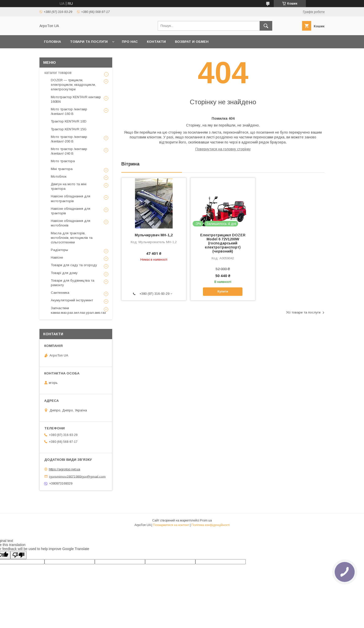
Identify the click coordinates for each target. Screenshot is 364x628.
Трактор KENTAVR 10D (69, 121)
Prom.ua (206, 520)
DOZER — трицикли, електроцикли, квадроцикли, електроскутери (73, 85)
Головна (52, 42)
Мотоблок (59, 176)
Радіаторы (59, 250)
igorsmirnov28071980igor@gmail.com (77, 476)
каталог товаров (58, 73)
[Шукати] (266, 26)
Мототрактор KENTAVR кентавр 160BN (76, 99)
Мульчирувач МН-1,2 (154, 235)
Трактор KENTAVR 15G (69, 129)
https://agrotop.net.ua (64, 469)
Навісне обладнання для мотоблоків (71, 223)
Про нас (130, 42)
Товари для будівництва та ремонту (73, 283)
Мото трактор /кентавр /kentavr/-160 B (69, 111)
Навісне (57, 257)
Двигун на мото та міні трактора (69, 186)
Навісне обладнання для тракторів (71, 211)
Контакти (156, 42)
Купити (223, 291)
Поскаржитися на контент (171, 525)
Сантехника (60, 293)
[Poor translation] (18, 555)
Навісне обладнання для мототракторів (71, 198)
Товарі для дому (64, 273)
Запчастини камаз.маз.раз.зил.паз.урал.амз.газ (78, 310)
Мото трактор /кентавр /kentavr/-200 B (69, 139)
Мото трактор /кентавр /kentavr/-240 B (69, 151)
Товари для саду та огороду (74, 265)
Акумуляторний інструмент (72, 300)
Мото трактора (63, 161)
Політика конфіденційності (211, 525)
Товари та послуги (89, 42)
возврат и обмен (192, 42)
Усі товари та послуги (303, 312)
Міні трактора (62, 169)
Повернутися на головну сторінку (223, 149)
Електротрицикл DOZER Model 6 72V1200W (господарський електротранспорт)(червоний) (223, 243)
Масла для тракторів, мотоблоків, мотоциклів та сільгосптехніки (72, 238)
